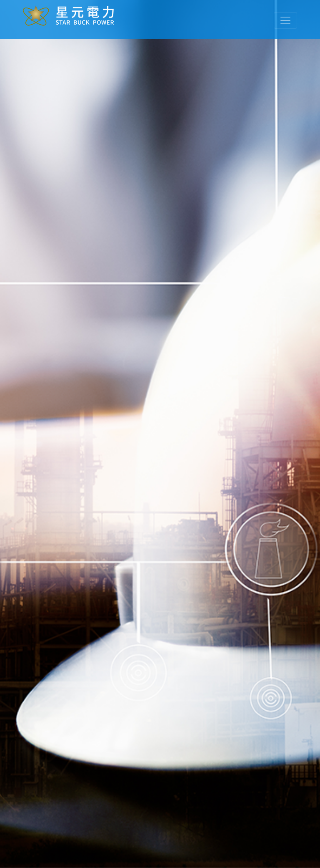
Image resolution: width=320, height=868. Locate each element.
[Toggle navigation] (285, 20)
